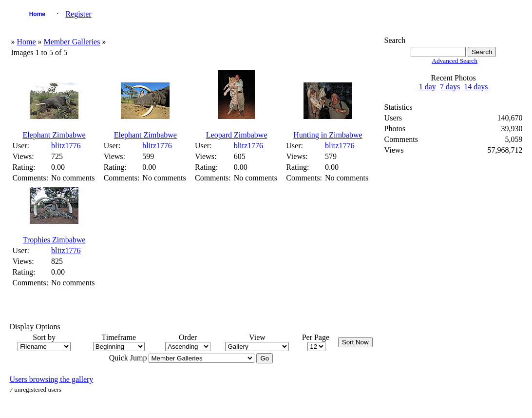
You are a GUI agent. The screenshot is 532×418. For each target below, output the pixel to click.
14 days (476, 87)
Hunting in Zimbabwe (328, 135)
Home (37, 14)
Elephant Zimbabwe (54, 135)
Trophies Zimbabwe (54, 240)
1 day (427, 87)
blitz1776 (66, 146)
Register (78, 14)
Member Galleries (72, 42)
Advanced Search (455, 61)
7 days (450, 87)
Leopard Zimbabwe (237, 135)
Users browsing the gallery (51, 379)
